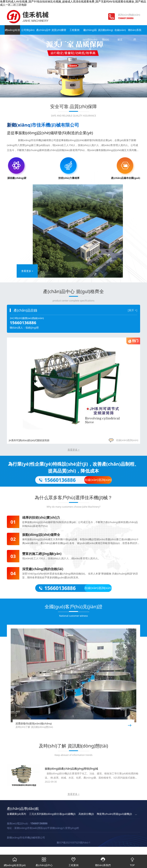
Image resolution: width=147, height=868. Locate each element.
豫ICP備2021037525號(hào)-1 (73, 842)
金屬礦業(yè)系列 (16, 814)
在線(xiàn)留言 (119, 31)
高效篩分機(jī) (86, 814)
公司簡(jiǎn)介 (28, 31)
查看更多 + (27, 271)
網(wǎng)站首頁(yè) (12, 31)
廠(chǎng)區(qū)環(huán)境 (89, 31)
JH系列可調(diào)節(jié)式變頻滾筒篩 (29, 440)
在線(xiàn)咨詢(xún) (123, 440)
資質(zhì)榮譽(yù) (58, 31)
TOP (132, 861)
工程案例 (73, 30)
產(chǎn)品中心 (43, 31)
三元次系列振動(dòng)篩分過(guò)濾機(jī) (52, 814)
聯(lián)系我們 (135, 31)
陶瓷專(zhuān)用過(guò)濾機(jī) (114, 814)
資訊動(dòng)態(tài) (104, 31)
